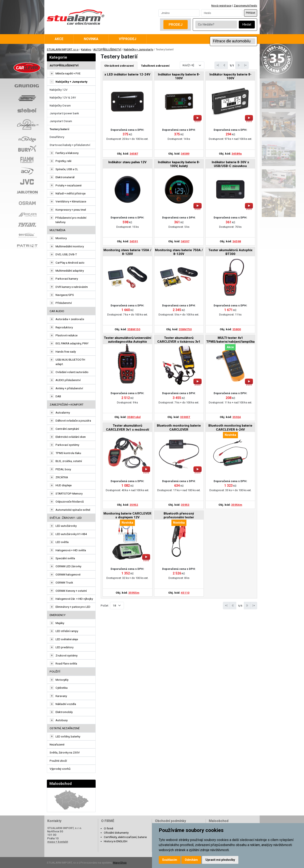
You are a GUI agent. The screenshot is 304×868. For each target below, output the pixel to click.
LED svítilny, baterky (68, 736)
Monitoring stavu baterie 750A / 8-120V (179, 252)
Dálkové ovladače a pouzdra (73, 421)
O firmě (109, 828)
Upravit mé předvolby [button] (220, 860)
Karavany (61, 696)
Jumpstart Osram (61, 121)
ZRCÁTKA (62, 477)
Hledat (247, 25)
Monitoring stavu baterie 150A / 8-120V (127, 252)
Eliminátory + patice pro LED (73, 607)
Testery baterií (59, 129)
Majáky (60, 623)
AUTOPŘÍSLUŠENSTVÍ (107, 49)
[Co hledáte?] (216, 25)
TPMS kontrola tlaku (68, 453)
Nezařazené (57, 744)
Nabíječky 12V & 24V (63, 97)
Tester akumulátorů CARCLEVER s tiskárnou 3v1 (179, 340)
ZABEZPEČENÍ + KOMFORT (66, 404)
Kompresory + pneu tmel (71, 210)
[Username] (179, 13)
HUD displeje (64, 485)
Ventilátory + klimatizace (71, 201)
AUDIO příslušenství (68, 380)
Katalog (86, 49)
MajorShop (120, 863)
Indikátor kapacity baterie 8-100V (179, 76)
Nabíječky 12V (59, 90)
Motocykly (62, 680)
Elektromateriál (65, 177)
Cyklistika (62, 688)
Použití (55, 671)
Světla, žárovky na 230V (65, 752)
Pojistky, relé (63, 161)
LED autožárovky (66, 526)
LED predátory (64, 647)
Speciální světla (65, 558)
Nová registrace (221, 5)
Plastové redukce (66, 335)
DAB (58, 396)
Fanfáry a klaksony (67, 153)
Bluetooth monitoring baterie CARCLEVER (179, 427)
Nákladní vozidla (66, 704)
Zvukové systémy (66, 655)
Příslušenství (64, 303)
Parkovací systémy (67, 445)
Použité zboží (58, 761)
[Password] (222, 13)
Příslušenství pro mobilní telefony (71, 220)
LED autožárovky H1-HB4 (71, 534)
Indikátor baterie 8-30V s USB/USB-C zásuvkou (230, 164)
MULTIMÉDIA (58, 230)
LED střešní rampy (67, 631)
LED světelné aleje (67, 639)
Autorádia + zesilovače (70, 319)
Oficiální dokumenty (116, 833)
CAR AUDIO (57, 311)
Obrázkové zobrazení (119, 66)
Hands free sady (66, 352)
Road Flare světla (66, 663)
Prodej (176, 24)
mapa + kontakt (58, 842)
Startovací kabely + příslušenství (70, 145)
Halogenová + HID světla (71, 550)
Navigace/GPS (65, 295)
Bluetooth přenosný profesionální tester (179, 515)
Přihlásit (251, 13)
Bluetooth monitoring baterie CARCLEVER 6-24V (230, 427)
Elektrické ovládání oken (71, 437)
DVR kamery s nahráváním (72, 287)
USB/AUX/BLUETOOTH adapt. (70, 362)
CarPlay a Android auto (70, 263)
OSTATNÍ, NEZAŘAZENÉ (65, 728)
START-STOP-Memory (69, 493)
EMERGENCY (58, 615)
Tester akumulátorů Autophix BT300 (230, 252)
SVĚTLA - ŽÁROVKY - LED (66, 518)
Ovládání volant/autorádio (72, 372)
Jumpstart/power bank (64, 113)
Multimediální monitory (70, 246)
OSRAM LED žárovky (68, 566)
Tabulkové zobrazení (155, 66)
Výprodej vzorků (60, 769)
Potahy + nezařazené (69, 185)
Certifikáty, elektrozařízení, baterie (125, 837)
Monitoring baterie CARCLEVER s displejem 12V (127, 515)
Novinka (91, 39)
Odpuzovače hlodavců (70, 501)
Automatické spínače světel (73, 510)
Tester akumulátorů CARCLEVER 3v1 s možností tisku (128, 428)
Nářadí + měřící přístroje (71, 193)
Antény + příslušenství (69, 388)
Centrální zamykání (67, 429)
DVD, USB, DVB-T (66, 254)
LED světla (62, 542)
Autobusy (62, 720)
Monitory (61, 238)
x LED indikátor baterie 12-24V (127, 74)
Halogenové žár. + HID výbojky (74, 599)
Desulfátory (57, 137)
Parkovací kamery (67, 279)
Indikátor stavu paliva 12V (127, 162)
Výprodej (128, 39)
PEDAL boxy (63, 469)
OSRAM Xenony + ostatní (71, 591)
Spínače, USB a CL (67, 169)
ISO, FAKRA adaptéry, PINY (72, 343)
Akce (59, 39)
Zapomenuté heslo (245, 5)
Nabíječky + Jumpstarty (138, 49)
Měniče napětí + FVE (68, 73)
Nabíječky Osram (60, 105)
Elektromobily (64, 712)
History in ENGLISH (116, 841)
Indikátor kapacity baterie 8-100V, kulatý (179, 164)
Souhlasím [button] (170, 860)
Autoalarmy (63, 412)
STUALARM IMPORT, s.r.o (63, 49)
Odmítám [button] (191, 860)
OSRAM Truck (64, 582)
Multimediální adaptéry (70, 271)
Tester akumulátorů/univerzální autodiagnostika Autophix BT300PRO (128, 340)
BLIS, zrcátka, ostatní (69, 461)
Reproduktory (64, 327)
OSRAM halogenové (68, 574)
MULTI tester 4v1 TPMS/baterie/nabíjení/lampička (230, 340)
